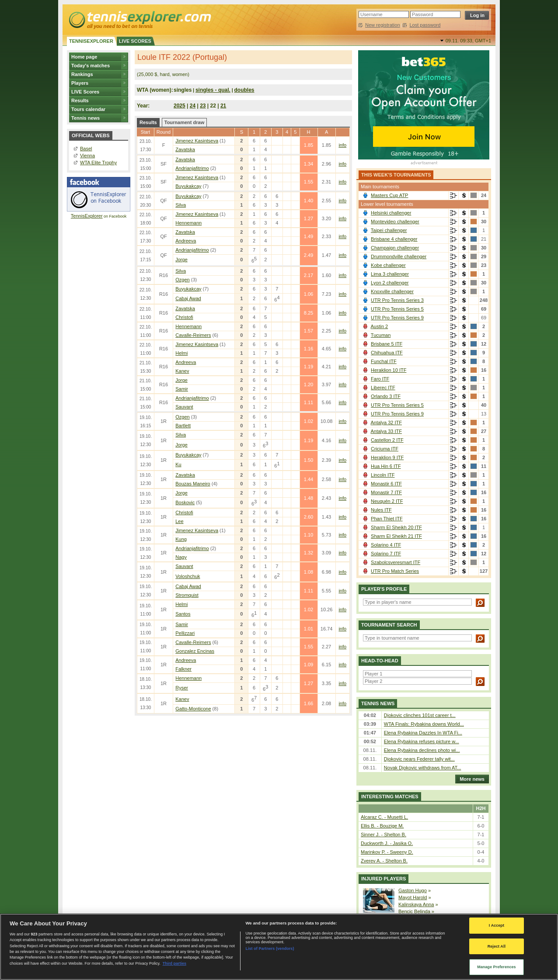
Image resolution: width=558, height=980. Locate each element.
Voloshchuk (188, 576)
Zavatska (185, 149)
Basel (86, 149)
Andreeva (186, 241)
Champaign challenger (395, 248)
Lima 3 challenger (390, 274)
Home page (84, 57)
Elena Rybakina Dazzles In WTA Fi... (423, 733)
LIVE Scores (85, 92)
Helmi (181, 353)
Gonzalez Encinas (195, 651)
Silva (181, 205)
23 (203, 106)
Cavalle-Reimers (193, 335)
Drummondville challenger (399, 256)
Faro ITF (380, 379)
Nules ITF (381, 510)
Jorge (181, 260)
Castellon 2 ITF (387, 440)
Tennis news (85, 118)
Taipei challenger (389, 230)
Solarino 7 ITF (386, 554)
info (342, 145)
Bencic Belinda (414, 911)
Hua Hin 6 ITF (386, 466)
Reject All (497, 946)
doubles (244, 90)
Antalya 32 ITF (386, 422)
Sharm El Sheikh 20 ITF (396, 527)
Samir (182, 389)
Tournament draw (184, 122)
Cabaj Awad (188, 298)
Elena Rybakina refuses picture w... (422, 741)
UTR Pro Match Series (395, 571)
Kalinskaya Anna (416, 904)
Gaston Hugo (413, 890)
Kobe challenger (388, 265)
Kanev (182, 371)
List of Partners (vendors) (270, 949)
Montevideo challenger (395, 222)
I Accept (497, 925)
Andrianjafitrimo (192, 168)
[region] (279, 947)
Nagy (181, 557)
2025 (180, 106)
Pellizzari (185, 633)
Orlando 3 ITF (386, 396)
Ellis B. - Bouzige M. (382, 826)
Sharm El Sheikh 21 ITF (396, 536)
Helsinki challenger (391, 213)
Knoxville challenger (392, 291)
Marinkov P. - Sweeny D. (387, 852)
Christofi (184, 317)
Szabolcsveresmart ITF (396, 562)
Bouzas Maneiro (193, 484)
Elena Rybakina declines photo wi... (422, 750)
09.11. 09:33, (468, 41)
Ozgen (182, 280)
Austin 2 (379, 326)
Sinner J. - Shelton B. (384, 835)
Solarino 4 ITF (386, 545)
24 (193, 106)
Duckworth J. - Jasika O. (387, 843)
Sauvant (184, 407)
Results (80, 100)
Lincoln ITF (383, 475)
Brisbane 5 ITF (387, 344)
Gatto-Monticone (193, 709)
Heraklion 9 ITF (387, 457)
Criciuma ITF (385, 449)
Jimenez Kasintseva (197, 141)
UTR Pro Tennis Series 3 (397, 300)
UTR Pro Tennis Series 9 (397, 318)
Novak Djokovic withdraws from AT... (422, 768)
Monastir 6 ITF (386, 484)
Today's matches (91, 66)
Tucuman (381, 335)
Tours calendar (88, 109)
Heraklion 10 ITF (389, 370)
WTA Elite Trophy (98, 163)
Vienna (87, 156)
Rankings (82, 74)
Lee (179, 521)
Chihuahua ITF (387, 353)
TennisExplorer (87, 216)
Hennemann (188, 223)
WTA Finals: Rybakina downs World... (424, 724)
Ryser (182, 688)
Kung (181, 539)
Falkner (183, 669)
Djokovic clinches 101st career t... (420, 715)
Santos (183, 614)
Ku (178, 464)
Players (80, 83)
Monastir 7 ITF (386, 492)
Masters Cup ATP (389, 195)
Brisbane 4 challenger (394, 239)
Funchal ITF (384, 361)
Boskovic (185, 502)
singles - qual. (213, 90)
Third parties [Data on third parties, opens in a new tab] (174, 963)
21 (223, 106)
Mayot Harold (413, 897)
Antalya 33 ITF (386, 431)
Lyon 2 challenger (390, 283)
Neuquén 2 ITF (387, 501)
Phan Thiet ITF (387, 519)
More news (470, 779)
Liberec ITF (383, 388)
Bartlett (183, 426)
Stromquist (187, 595)
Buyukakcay (188, 186)
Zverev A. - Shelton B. (384, 861)
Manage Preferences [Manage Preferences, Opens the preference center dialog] (497, 967)
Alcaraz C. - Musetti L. (384, 817)
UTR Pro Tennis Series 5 (397, 309)
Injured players (384, 879)
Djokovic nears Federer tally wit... (419, 759)
